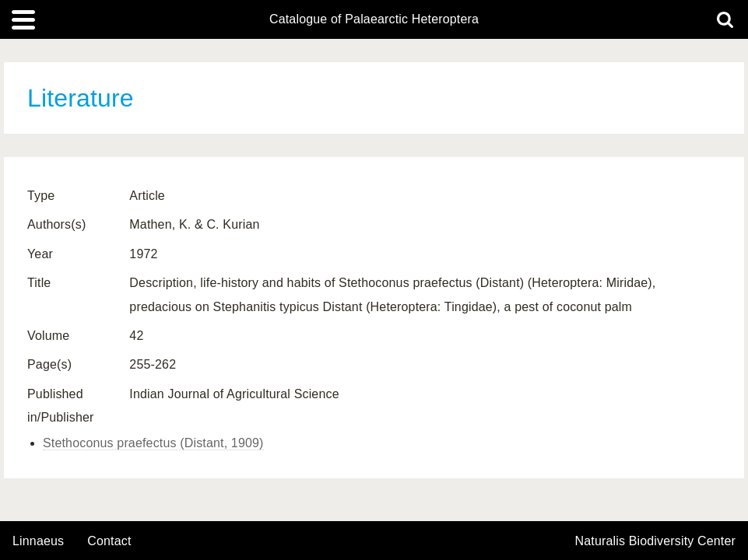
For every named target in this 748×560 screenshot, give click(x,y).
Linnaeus (38, 541)
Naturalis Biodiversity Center (656, 541)
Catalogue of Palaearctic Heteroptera (374, 19)
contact (109, 541)
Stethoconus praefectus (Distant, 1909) (153, 443)
